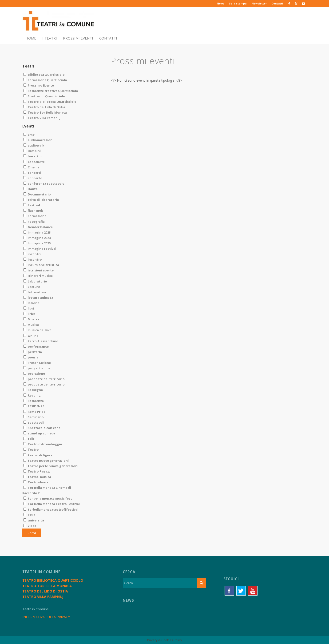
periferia (33, 352)
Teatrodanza (36, 482)
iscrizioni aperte (38, 270)
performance (36, 346)
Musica (31, 325)
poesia (31, 357)
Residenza (34, 401)
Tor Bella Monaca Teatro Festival (52, 504)
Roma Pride (34, 412)
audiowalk (34, 145)
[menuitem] (221, 4)
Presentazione (37, 363)
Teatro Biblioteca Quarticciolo (50, 102)
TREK (29, 515)
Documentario (37, 194)
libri (29, 308)
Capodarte (34, 162)
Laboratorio (35, 281)
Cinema (31, 167)
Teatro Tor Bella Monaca (45, 112)
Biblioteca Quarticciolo (44, 75)
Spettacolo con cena (42, 428)
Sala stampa (238, 3)
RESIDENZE (34, 406)
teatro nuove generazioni (46, 461)
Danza (30, 189)
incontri (32, 254)
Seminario (34, 417)
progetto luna (37, 368)
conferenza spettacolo (44, 183)
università (34, 520)
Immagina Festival (40, 249)
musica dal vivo (37, 330)
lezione (31, 303)
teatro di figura (38, 455)
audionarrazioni (38, 140)
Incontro (33, 259)
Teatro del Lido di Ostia (44, 107)
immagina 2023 (37, 232)
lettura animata (38, 298)
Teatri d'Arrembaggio (43, 444)
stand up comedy (39, 433)
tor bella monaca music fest (48, 498)
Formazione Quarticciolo (45, 80)
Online (31, 336)
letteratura (35, 292)
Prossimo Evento (39, 85)
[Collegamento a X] (296, 4)
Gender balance (38, 227)
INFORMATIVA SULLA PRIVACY (46, 617)
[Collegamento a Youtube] (303, 4)
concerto (33, 178)
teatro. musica (37, 477)
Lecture (32, 287)
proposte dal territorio (44, 379)
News (220, 3)
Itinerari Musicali (39, 276)
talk (29, 439)
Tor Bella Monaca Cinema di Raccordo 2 (47, 490)
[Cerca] (164, 583)
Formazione (35, 216)
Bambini (32, 151)
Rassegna (33, 390)
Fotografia (34, 222)
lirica (29, 314)
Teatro (31, 449)
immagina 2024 (37, 238)
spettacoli (34, 422)
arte (29, 135)
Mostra (31, 319)
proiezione (34, 374)
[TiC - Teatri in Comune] (58, 21)
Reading (32, 395)
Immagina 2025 (37, 243)
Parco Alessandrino (41, 341)
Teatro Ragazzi (37, 471)
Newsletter (259, 3)
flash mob (33, 211)
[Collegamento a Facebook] (289, 4)
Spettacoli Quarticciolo (44, 96)
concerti (32, 173)
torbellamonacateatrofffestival (51, 509)
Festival (32, 205)
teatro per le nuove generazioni (51, 466)
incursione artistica (41, 265)
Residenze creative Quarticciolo (51, 91)
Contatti (277, 3)
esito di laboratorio (41, 200)
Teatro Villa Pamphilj (42, 118)
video (30, 526)
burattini (33, 156)
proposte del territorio (44, 384)
